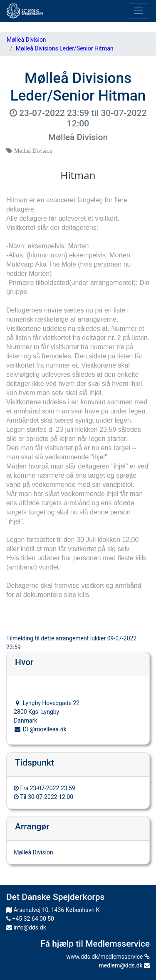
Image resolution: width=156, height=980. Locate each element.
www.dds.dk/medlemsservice (108, 957)
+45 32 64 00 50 (30, 919)
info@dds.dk (26, 927)
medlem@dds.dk (124, 965)
